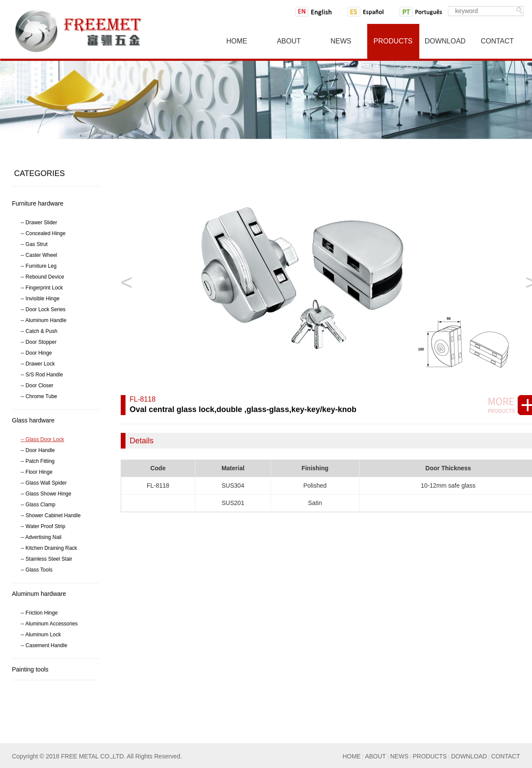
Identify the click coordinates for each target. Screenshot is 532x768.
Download (445, 41)
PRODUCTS (430, 756)
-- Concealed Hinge (43, 233)
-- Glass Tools (37, 570)
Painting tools (30, 669)
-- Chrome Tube (39, 396)
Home (237, 41)
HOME (352, 756)
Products (393, 41)
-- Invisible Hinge (40, 299)
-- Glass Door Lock (43, 439)
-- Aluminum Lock (41, 635)
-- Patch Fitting (38, 461)
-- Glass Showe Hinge (46, 494)
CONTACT (506, 756)
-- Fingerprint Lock (42, 288)
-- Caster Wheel (39, 255)
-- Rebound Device (43, 277)
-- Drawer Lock (38, 364)
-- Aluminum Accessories (49, 624)
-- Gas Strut (34, 244)
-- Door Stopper (39, 342)
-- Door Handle (38, 450)
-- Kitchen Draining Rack (49, 548)
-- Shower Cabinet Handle (51, 515)
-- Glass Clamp (38, 505)
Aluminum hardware (39, 594)
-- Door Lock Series (43, 309)
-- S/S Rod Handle (42, 375)
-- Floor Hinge (37, 472)
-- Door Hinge (36, 353)
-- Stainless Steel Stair (47, 559)
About (289, 41)
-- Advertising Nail (41, 537)
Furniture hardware (38, 203)
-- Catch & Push (39, 331)
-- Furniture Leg (39, 266)
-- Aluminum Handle (44, 320)
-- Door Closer (37, 386)
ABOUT (375, 756)
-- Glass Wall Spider (44, 483)
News (341, 41)
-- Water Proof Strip (43, 526)
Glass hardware (33, 420)
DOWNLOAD (469, 756)
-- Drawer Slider (39, 223)
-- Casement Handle (44, 645)
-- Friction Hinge (39, 613)
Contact (497, 41)
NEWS (399, 756)
